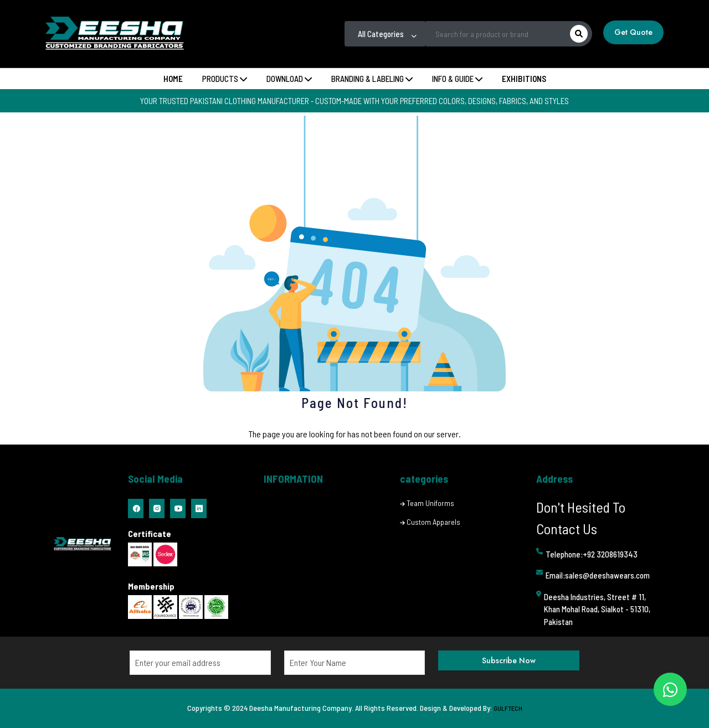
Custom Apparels (433, 522)
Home (173, 79)
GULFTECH (508, 708)
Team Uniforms (430, 503)
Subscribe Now (509, 660)
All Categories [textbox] (381, 34)
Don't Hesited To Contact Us (581, 518)
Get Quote (633, 32)
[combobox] (385, 34)
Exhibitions (524, 79)
